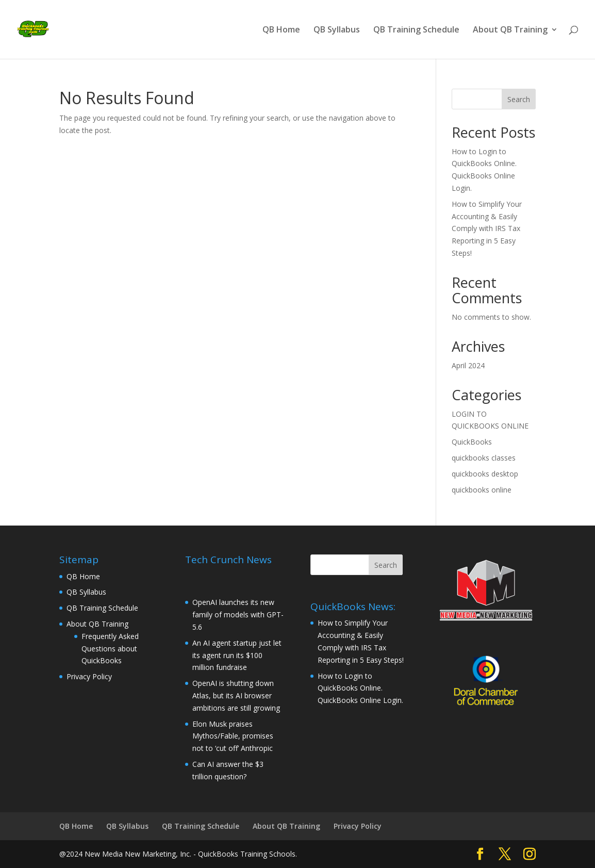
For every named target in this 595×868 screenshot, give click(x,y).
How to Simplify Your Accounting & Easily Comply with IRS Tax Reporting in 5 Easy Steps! (487, 228)
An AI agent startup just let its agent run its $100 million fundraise (237, 655)
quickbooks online (482, 490)
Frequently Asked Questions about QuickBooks (110, 649)
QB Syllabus (337, 30)
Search (519, 99)
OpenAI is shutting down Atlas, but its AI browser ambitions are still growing (236, 695)
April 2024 (468, 365)
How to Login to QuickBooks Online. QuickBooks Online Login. (360, 688)
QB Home (281, 30)
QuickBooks (472, 442)
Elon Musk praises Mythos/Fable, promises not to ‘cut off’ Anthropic (233, 736)
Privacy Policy (89, 676)
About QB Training (510, 30)
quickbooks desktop (485, 474)
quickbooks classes (484, 458)
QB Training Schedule (416, 30)
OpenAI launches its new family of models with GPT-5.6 (238, 615)
